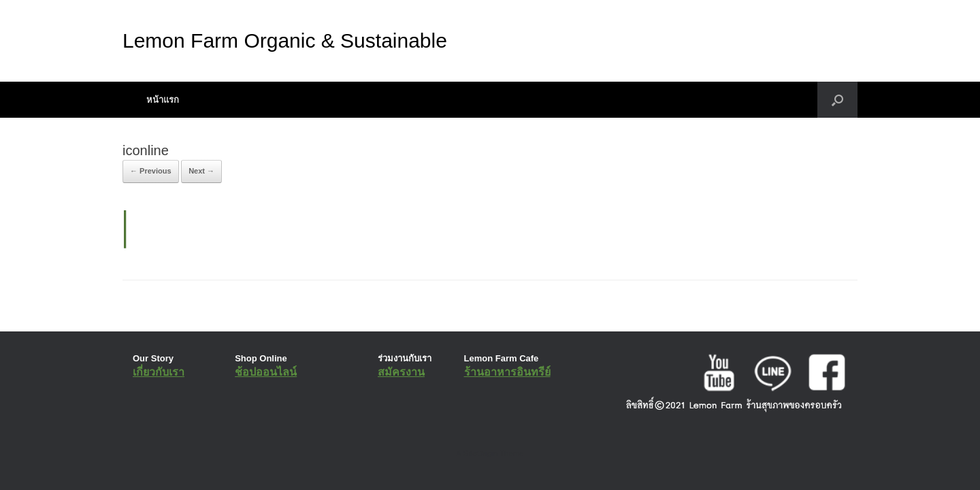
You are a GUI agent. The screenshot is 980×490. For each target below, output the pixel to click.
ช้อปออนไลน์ (266, 372)
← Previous (151, 171)
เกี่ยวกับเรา (159, 372)
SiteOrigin (480, 453)
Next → (201, 171)
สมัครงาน (401, 372)
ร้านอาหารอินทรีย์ (507, 372)
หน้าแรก (163, 100)
